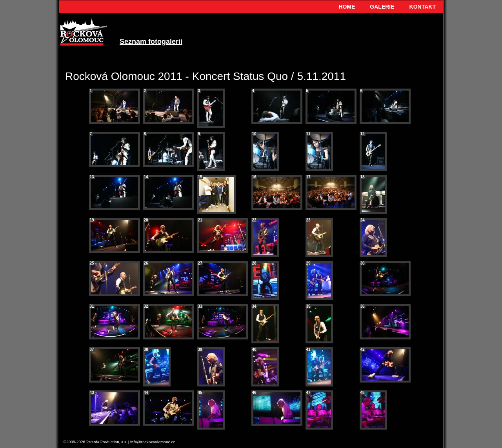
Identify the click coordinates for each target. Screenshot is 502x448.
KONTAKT (423, 7)
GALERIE (382, 7)
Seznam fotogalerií (151, 42)
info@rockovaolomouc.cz (153, 442)
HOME (347, 7)
